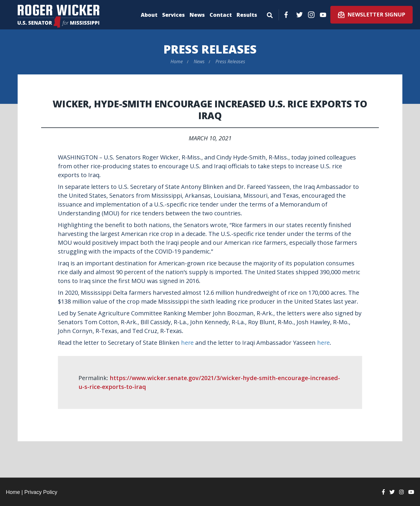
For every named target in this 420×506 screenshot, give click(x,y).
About (149, 15)
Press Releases (210, 49)
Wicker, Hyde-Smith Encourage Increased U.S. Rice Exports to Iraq (210, 110)
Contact (221, 15)
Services (174, 15)
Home (177, 61)
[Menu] (270, 14)
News (197, 15)
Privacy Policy (41, 492)
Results (247, 15)
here (188, 343)
